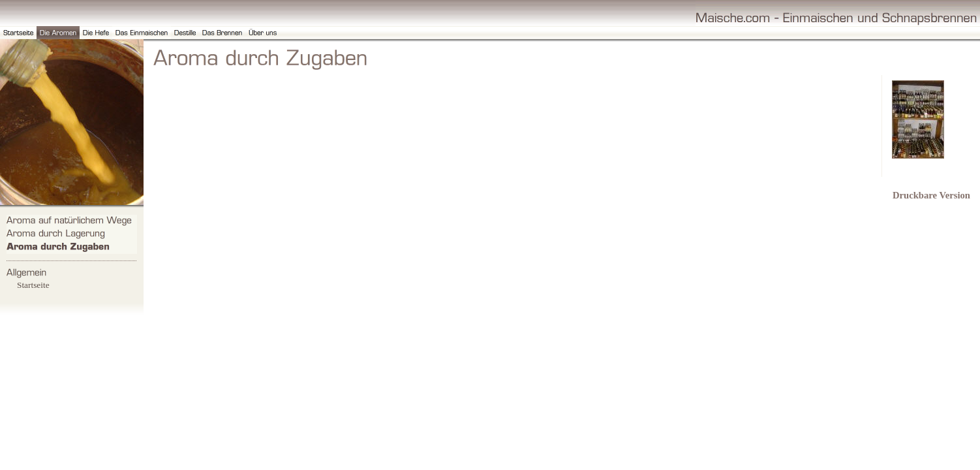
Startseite (33, 285)
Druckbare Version (931, 195)
